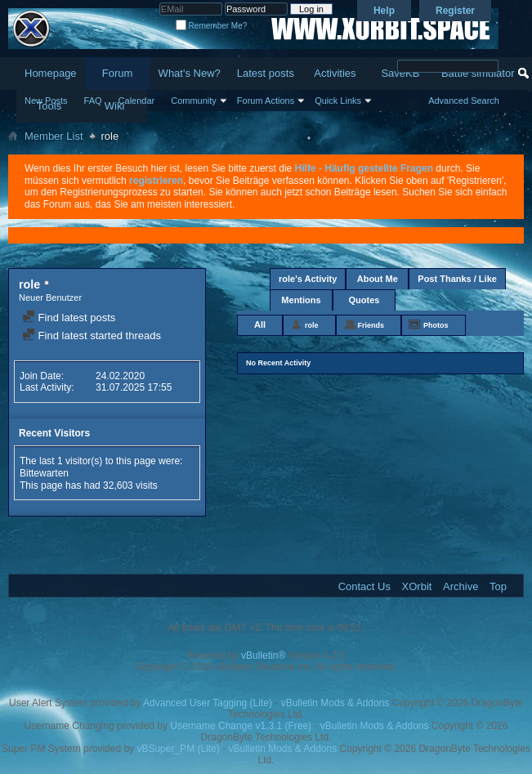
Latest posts (266, 73)
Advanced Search (464, 101)
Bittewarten (44, 473)
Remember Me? (211, 26)
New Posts (46, 101)
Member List (54, 136)
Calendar (137, 101)
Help (384, 11)
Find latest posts (69, 318)
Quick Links (338, 101)
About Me (378, 279)
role (312, 325)
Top (498, 586)
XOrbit (417, 586)
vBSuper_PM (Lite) (178, 749)
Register (455, 11)
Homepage (51, 73)
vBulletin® (263, 655)
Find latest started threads (92, 336)
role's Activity (308, 279)
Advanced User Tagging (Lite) (208, 703)
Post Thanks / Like (457, 279)
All (260, 324)
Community (194, 101)
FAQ (93, 101)
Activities (335, 73)
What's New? (190, 73)
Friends (371, 325)
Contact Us (364, 586)
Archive (460, 586)
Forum (118, 73)
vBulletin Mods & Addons (335, 703)
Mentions (301, 300)
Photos (436, 325)
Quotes (364, 300)
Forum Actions (266, 101)
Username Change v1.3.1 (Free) (241, 726)
